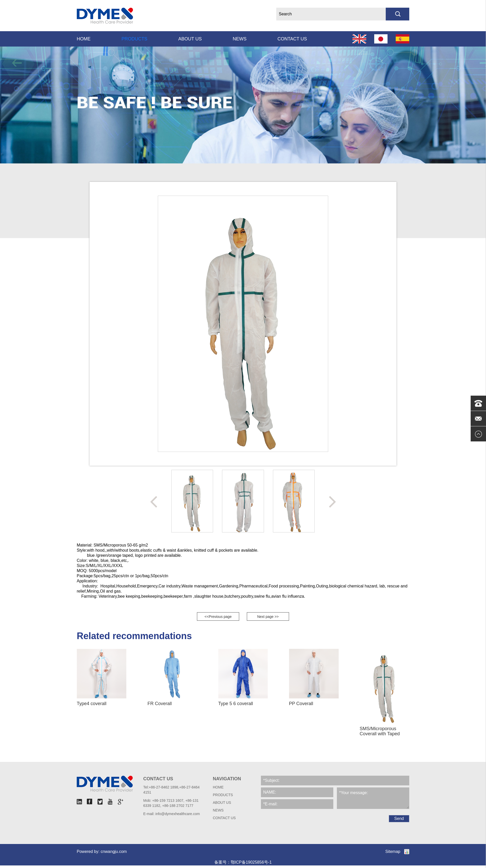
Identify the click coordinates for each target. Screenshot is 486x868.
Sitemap (393, 852)
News (240, 39)
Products (134, 39)
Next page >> (268, 617)
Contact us (292, 39)
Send (399, 819)
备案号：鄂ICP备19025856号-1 (243, 862)
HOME (218, 787)
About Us (190, 39)
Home (84, 39)
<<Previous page (218, 617)
